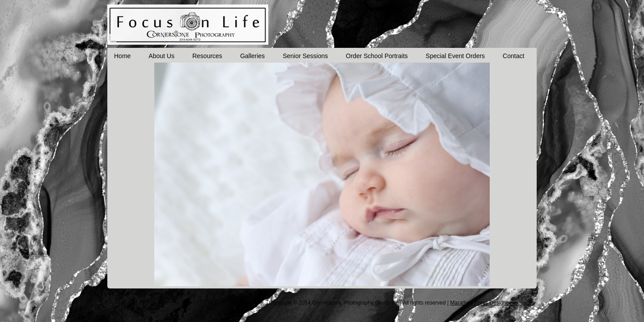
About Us (161, 56)
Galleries (252, 56)
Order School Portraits (377, 56)
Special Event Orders (455, 56)
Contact (513, 56)
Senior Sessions (305, 56)
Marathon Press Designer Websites (492, 303)
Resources (207, 56)
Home (122, 56)
